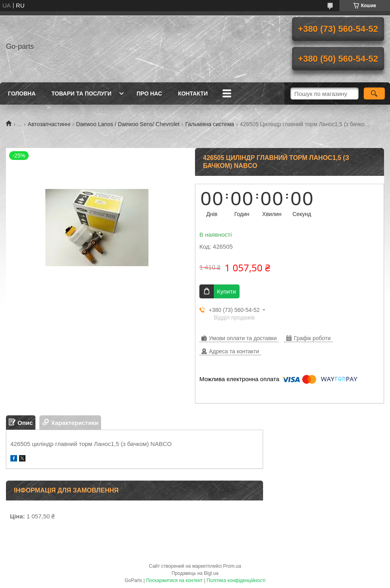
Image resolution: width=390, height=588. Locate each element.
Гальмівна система (210, 124)
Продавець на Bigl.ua (195, 573)
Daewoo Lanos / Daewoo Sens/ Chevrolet (128, 124)
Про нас (149, 93)
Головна (22, 93)
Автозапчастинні (49, 124)
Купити (226, 291)
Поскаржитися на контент (174, 580)
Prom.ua (232, 566)
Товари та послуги (81, 93)
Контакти (193, 93)
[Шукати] (374, 93)
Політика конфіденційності (236, 580)
